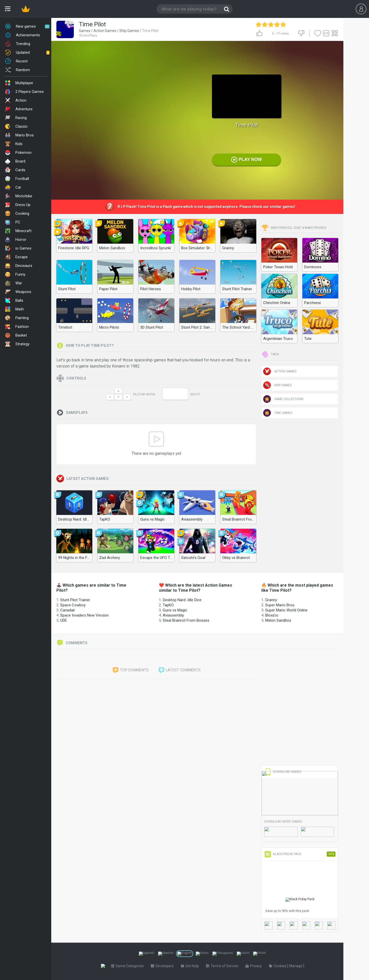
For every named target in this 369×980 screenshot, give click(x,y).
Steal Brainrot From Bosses (186, 620)
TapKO (168, 605)
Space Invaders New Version (84, 615)
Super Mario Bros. (280, 605)
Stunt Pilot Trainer (75, 600)
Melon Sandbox (278, 620)
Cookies (279, 966)
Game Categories (128, 966)
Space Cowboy (73, 605)
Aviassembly (173, 615)
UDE (64, 620)
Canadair (68, 610)
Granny (271, 600)
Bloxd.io (272, 615)
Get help (191, 966)
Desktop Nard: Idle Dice (182, 600)
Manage (297, 966)
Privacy (255, 966)
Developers (163, 966)
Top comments (130, 670)
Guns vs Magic (175, 610)
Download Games (283, 772)
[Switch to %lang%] (147, 954)
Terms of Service (223, 966)
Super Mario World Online (286, 610)
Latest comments (179, 670)
